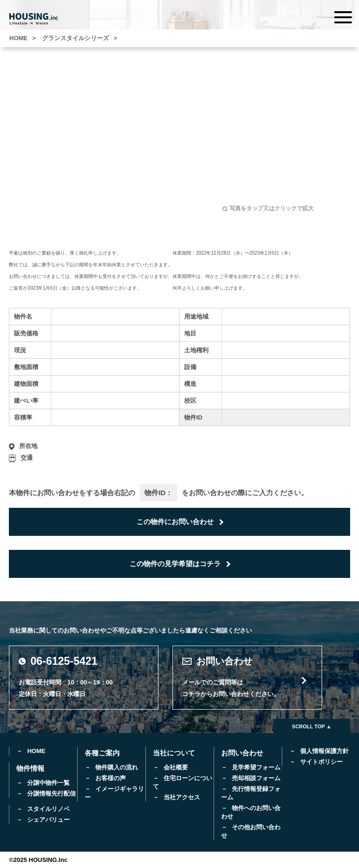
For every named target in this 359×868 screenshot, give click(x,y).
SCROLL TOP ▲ (312, 726)
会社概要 (176, 767)
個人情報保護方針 (324, 751)
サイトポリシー (321, 762)
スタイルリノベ (48, 809)
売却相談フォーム (256, 778)
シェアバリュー (48, 820)
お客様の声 (111, 778)
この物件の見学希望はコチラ (175, 564)
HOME (36, 751)
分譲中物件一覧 (48, 783)
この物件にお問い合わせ (175, 522)
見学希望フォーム (256, 767)
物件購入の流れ (117, 767)
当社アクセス (182, 797)
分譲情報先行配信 (51, 793)
